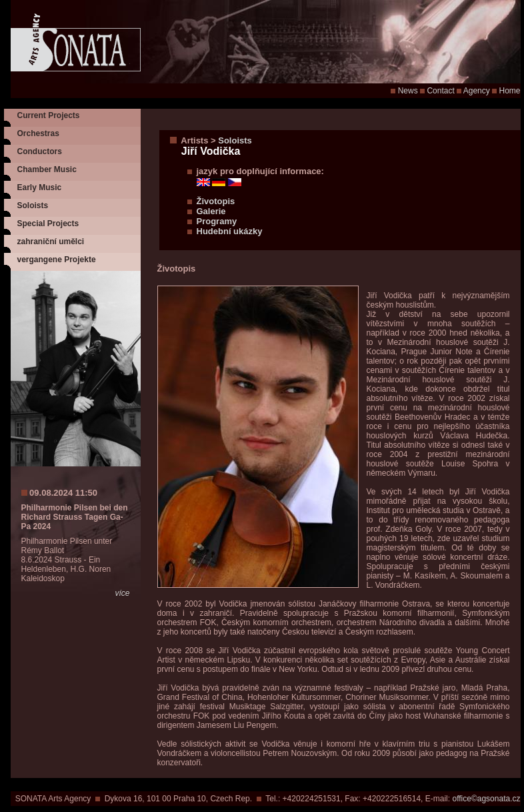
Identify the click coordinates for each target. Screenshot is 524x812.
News (408, 91)
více (122, 593)
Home (509, 91)
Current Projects (49, 115)
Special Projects (48, 224)
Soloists (33, 206)
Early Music (40, 187)
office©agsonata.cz (486, 799)
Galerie (211, 211)
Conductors (40, 151)
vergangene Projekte (57, 260)
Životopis (216, 201)
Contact (440, 91)
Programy (217, 221)
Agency (477, 91)
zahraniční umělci (51, 242)
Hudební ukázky (230, 231)
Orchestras (38, 133)
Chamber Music (47, 169)
